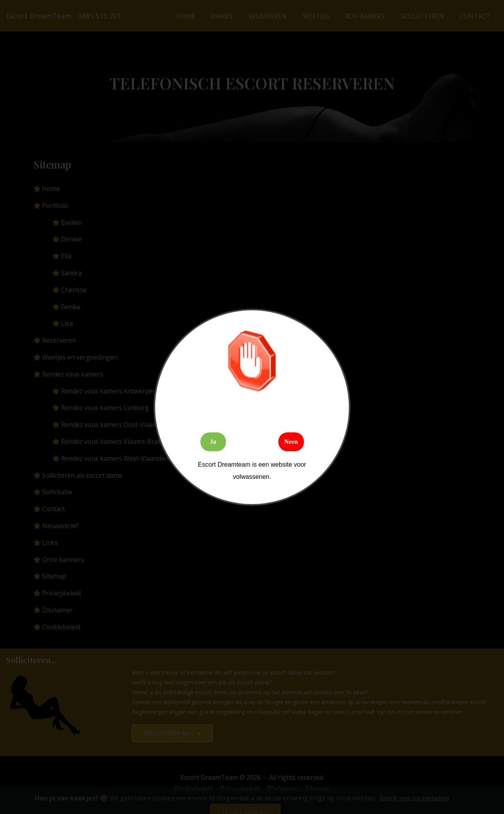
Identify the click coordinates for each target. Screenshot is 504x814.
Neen (291, 442)
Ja (213, 442)
